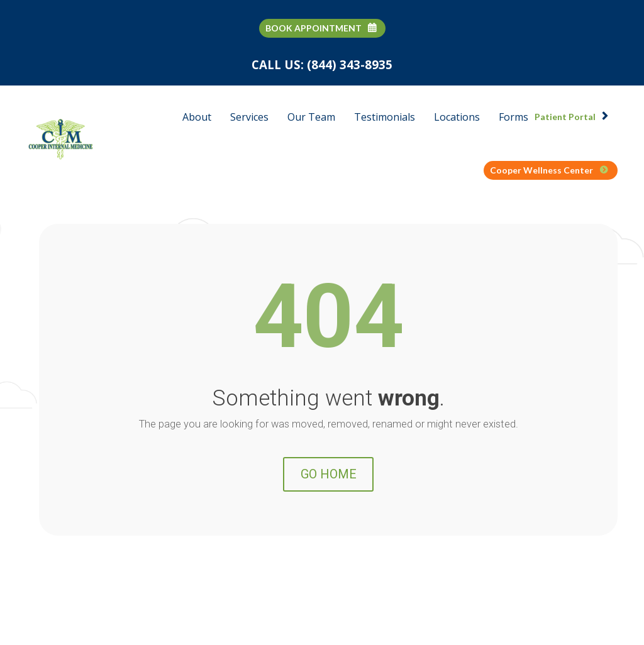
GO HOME (329, 507)
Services (249, 117)
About (197, 117)
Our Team (311, 117)
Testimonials (385, 117)
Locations (457, 117)
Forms (514, 117)
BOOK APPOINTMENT (321, 28)
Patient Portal (571, 117)
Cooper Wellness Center (549, 170)
